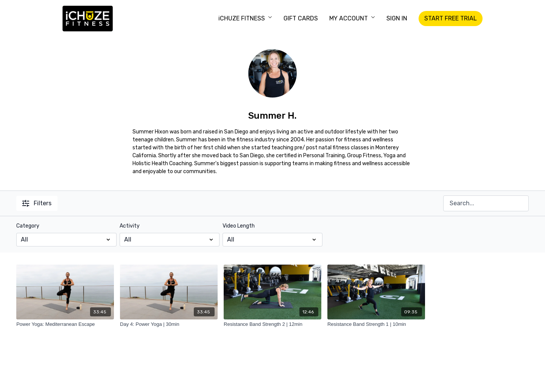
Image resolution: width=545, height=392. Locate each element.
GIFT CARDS (301, 18)
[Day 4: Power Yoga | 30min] (169, 324)
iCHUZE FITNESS (245, 18)
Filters (37, 203)
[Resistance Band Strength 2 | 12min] (272, 324)
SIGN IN (397, 18)
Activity (130, 226)
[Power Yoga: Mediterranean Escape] (65, 324)
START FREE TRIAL (451, 18)
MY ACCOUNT (352, 18)
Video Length (239, 226)
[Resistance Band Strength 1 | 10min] (376, 324)
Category (28, 226)
